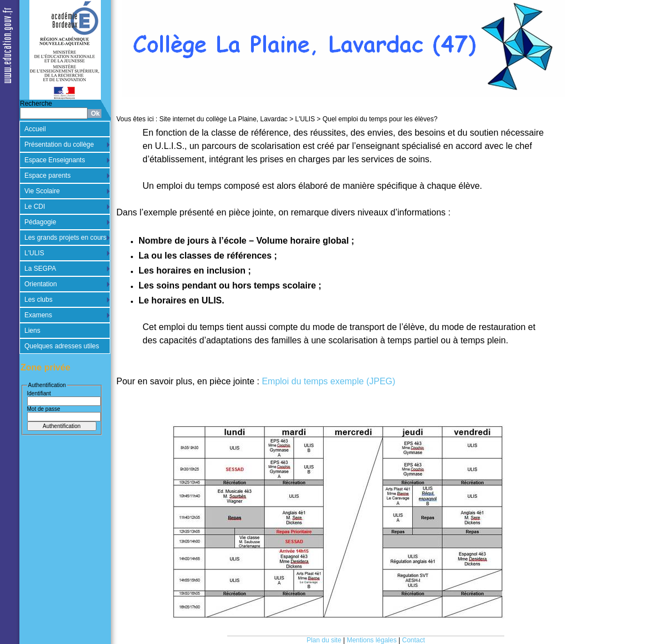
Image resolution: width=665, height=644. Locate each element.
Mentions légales (372, 640)
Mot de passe (44, 409)
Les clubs (39, 300)
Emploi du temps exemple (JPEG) (328, 381)
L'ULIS (34, 253)
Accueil (35, 129)
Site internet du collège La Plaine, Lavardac (223, 119)
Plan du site (324, 640)
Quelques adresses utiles (62, 346)
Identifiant (39, 393)
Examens (38, 315)
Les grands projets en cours (65, 238)
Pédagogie (40, 222)
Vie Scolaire (42, 191)
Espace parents (47, 176)
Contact (414, 640)
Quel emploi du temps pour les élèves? (380, 119)
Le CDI (35, 207)
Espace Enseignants (55, 160)
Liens (32, 331)
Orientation (41, 284)
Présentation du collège (59, 145)
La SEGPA (40, 269)
